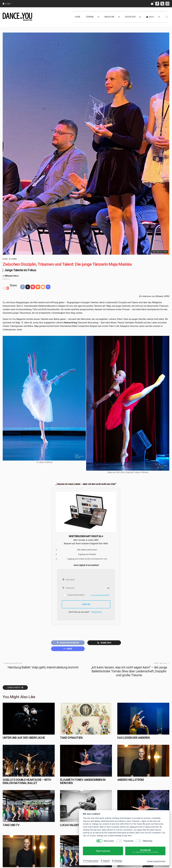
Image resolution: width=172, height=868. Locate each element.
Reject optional (103, 851)
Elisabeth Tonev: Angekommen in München (83, 781)
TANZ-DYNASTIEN (71, 738)
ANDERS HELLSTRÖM (130, 780)
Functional (128, 841)
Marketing (148, 841)
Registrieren (97, 612)
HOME (78, 17)
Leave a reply (14, 688)
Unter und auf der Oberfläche (24, 738)
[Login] (7, 4)
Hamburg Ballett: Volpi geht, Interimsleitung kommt (43, 667)
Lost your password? (100, 595)
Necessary (109, 841)
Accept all (145, 851)
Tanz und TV (11, 825)
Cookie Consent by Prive (156, 861)
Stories (14, 259)
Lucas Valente (70, 825)
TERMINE (90, 17)
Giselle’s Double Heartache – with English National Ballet (27, 781)
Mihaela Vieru (12, 276)
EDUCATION (130, 17)
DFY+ (6, 259)
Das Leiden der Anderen (134, 738)
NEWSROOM (9, 864)
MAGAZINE (109, 17)
